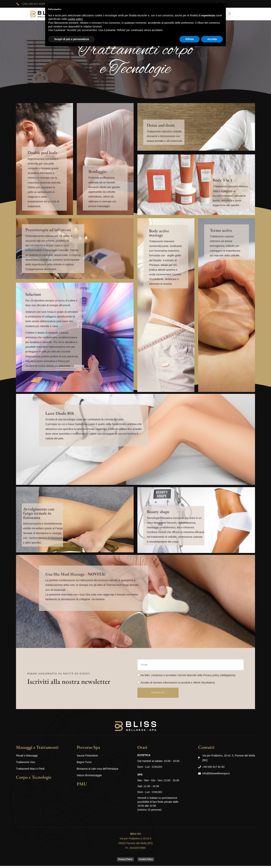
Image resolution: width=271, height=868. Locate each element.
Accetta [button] (212, 39)
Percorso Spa (88, 749)
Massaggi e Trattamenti (37, 749)
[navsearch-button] (230, 14)
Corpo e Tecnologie (34, 779)
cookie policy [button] (75, 19)
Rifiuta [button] (190, 39)
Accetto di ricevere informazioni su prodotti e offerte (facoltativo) (178, 685)
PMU (82, 786)
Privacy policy (211, 677)
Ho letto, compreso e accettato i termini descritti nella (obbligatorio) (188, 677)
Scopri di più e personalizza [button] (72, 39)
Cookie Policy (146, 861)
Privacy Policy (125, 861)
